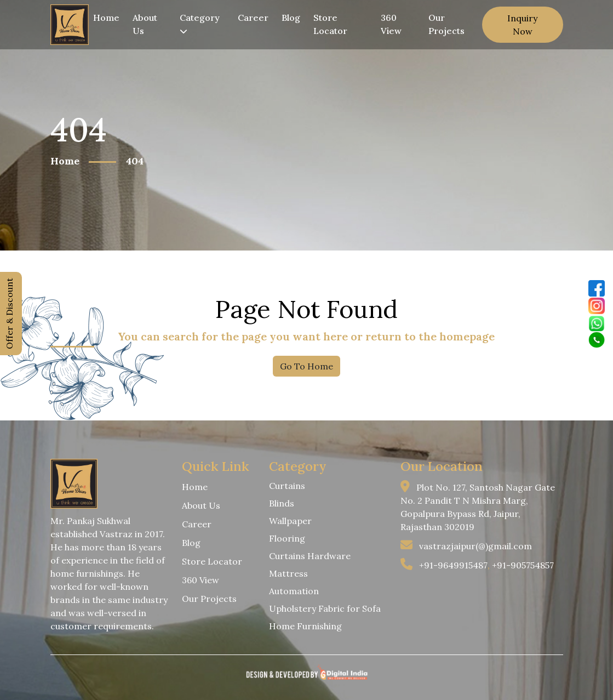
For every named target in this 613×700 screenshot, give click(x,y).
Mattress (288, 573)
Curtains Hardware (310, 556)
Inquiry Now (522, 25)
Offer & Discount (9, 314)
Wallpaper (290, 521)
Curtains (287, 486)
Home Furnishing (305, 626)
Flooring (287, 538)
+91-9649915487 (453, 565)
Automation (294, 591)
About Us (145, 24)
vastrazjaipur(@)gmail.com (475, 546)
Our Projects (446, 24)
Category (200, 24)
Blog (291, 18)
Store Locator (330, 24)
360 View (391, 24)
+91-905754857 (523, 565)
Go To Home (306, 366)
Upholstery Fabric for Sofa (325, 608)
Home (106, 18)
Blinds (282, 503)
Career (253, 18)
